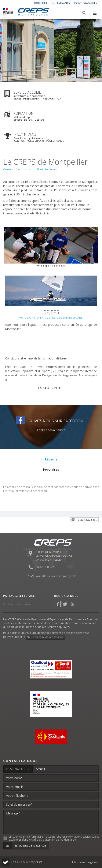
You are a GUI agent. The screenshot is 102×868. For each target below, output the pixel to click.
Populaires (51, 469)
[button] (6, 862)
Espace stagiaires (85, 3)
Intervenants (61, 3)
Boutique (41, 3)
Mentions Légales (85, 862)
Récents (51, 459)
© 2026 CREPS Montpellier (23, 862)
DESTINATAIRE (18, 769)
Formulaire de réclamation (45, 637)
